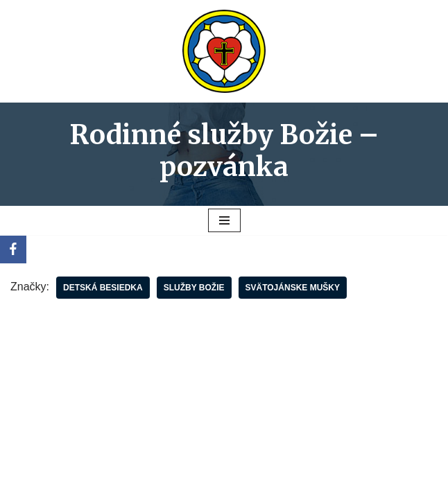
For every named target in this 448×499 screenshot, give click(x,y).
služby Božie (194, 288)
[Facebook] (13, 249)
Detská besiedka (103, 288)
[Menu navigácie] (224, 220)
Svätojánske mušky (293, 288)
